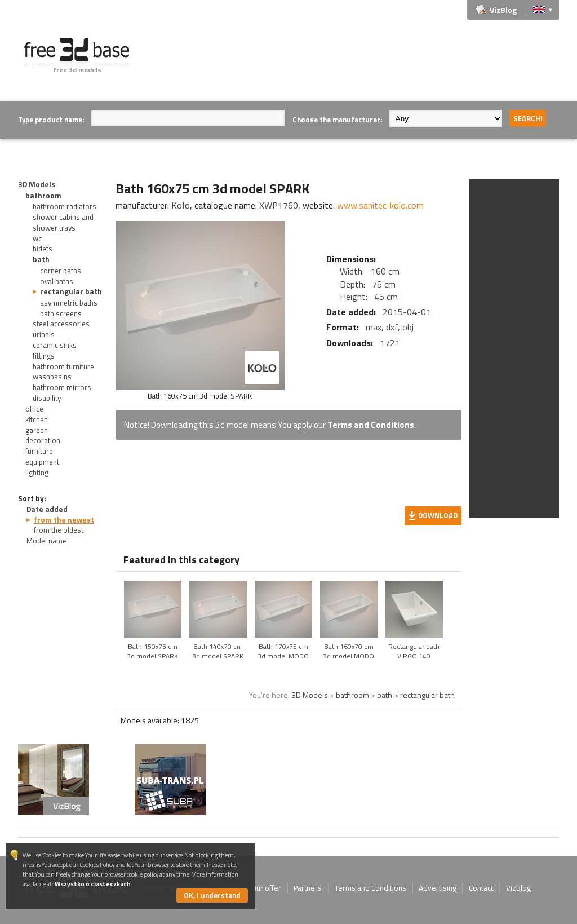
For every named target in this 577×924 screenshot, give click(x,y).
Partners (308, 888)
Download (438, 515)
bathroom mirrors (62, 387)
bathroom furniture (63, 366)
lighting (37, 472)
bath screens (61, 313)
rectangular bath (71, 291)
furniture (39, 451)
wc (37, 238)
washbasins (52, 377)
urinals (44, 334)
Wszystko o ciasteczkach (93, 884)
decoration (43, 440)
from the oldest (59, 530)
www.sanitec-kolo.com (380, 205)
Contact (481, 888)
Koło (181, 205)
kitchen (37, 419)
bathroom (43, 196)
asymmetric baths (69, 303)
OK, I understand (212, 895)
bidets (43, 249)
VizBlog (503, 10)
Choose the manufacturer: (337, 120)
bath (41, 259)
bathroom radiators (65, 206)
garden (37, 430)
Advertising (438, 888)
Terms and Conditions (371, 425)
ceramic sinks (55, 345)
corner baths (61, 271)
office (34, 409)
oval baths (57, 281)
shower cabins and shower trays (63, 222)
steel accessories (61, 324)
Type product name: (51, 120)
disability (47, 398)
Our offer (266, 888)
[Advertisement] (354, 63)
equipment (42, 462)
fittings (44, 356)
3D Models (37, 184)
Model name (46, 541)
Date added (47, 509)
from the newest (64, 520)
